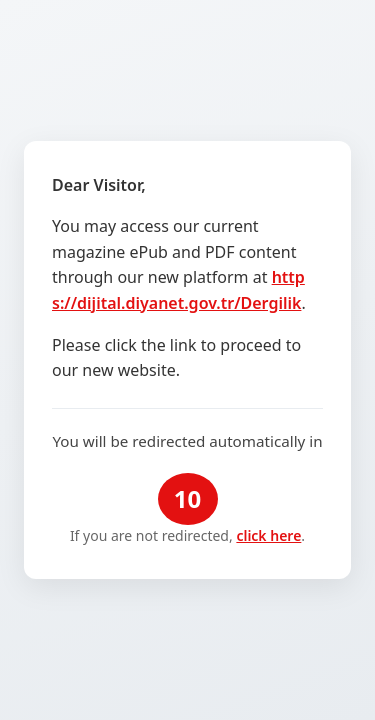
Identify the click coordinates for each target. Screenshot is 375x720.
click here (268, 535)
